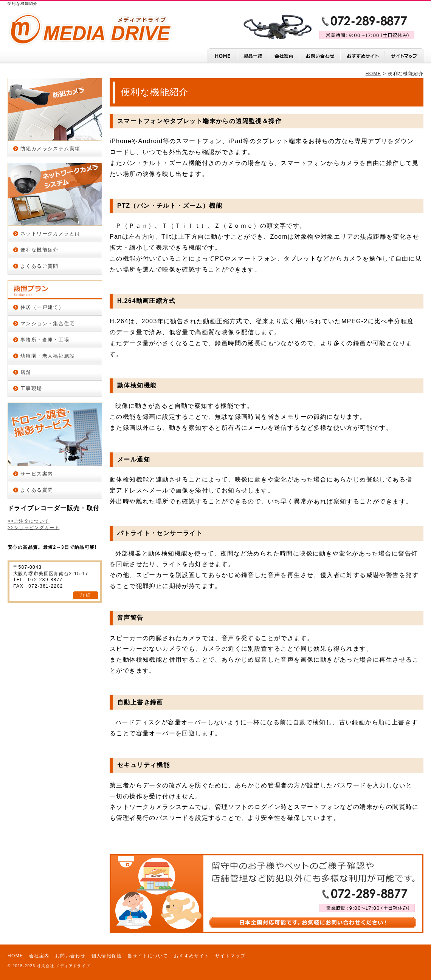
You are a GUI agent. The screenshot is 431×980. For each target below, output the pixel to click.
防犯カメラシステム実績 (50, 149)
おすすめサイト (192, 956)
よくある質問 (37, 490)
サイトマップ (230, 956)
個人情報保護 (107, 956)
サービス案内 (37, 474)
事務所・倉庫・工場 (45, 340)
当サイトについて (148, 956)
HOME (374, 74)
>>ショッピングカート (33, 528)
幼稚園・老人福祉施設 (48, 356)
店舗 (26, 372)
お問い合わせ (70, 956)
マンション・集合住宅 (48, 323)
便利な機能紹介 (40, 250)
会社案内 (39, 956)
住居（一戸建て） (42, 307)
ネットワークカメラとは (50, 234)
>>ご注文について (29, 521)
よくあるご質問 (40, 266)
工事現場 (31, 388)
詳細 (86, 595)
